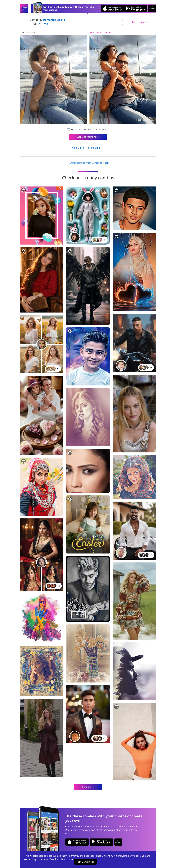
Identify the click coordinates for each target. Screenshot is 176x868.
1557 (43, 24)
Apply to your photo (88, 137)
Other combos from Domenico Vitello (88, 163)
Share (139, 22)
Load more (88, 787)
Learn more (67, 859)
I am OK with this (86, 862)
